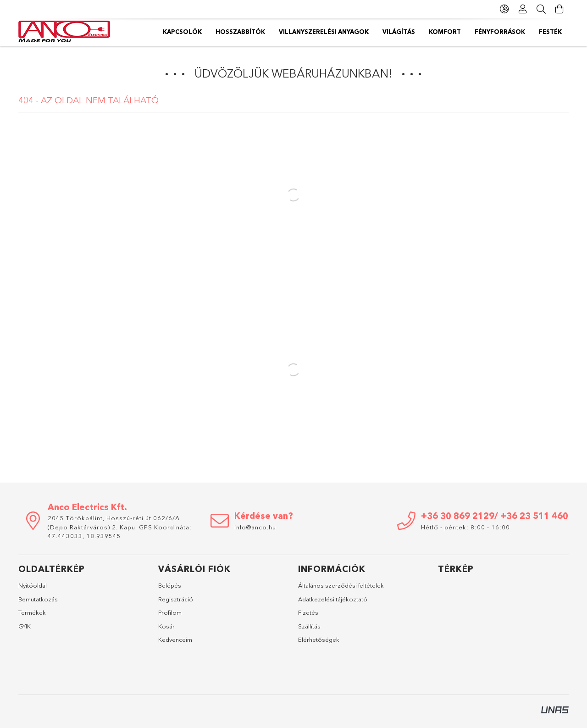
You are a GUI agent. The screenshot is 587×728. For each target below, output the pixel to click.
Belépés (170, 585)
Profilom (170, 612)
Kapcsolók (182, 32)
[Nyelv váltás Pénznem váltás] (504, 9)
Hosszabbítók (240, 32)
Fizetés (308, 612)
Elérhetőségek (319, 639)
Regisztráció (176, 599)
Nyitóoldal (33, 585)
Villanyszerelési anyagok (324, 32)
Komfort (445, 32)
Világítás (399, 32)
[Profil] (523, 9)
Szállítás (309, 626)
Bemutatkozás (38, 599)
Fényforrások (500, 32)
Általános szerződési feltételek (341, 585)
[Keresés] (541, 9)
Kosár (166, 626)
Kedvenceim (175, 639)
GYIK (25, 626)
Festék (550, 32)
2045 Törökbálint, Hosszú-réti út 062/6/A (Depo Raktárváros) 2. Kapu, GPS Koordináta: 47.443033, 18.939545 (120, 527)
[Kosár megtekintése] (559, 9)
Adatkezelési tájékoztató (333, 599)
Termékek (32, 612)
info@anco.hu (255, 527)
